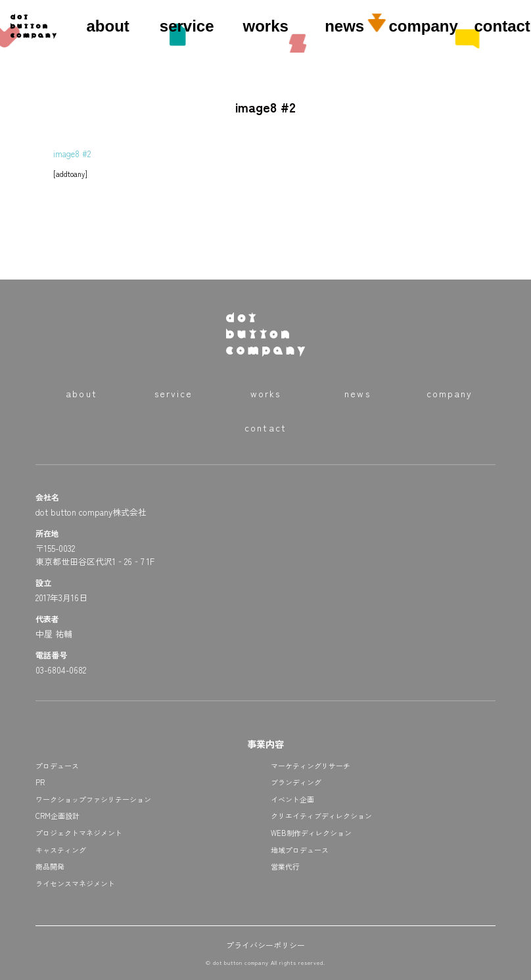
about (107, 26)
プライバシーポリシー (265, 945)
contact (502, 26)
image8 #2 (72, 154)
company (423, 26)
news (344, 26)
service (187, 26)
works (265, 26)
